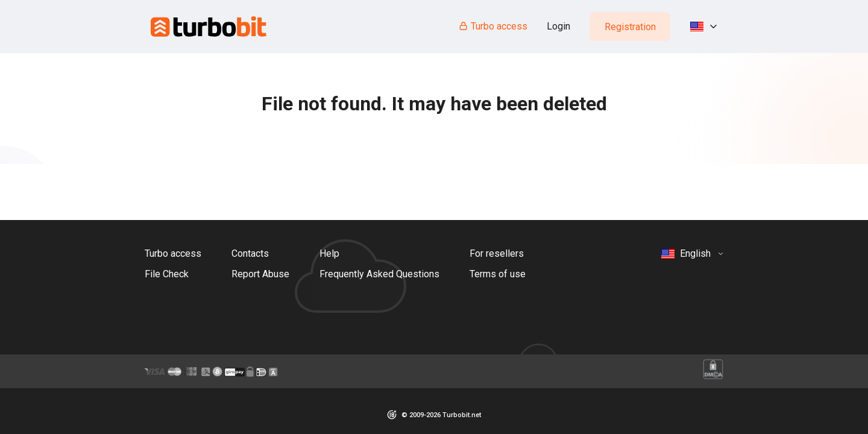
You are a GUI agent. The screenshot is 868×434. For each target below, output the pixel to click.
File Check (167, 274)
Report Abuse (260, 274)
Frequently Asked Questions (379, 274)
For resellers (497, 253)
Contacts (250, 253)
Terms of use (498, 274)
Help (329, 253)
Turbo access (493, 26)
